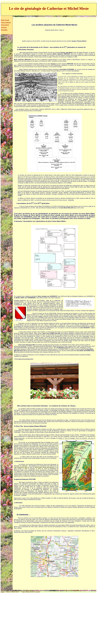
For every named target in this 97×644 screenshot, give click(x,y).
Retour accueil (5, 20)
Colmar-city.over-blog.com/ (25, 359)
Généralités (4, 30)
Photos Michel (5, 25)
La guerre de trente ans (21, 479)
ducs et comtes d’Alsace (32, 426)
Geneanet (4, 27)
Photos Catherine (6, 23)
